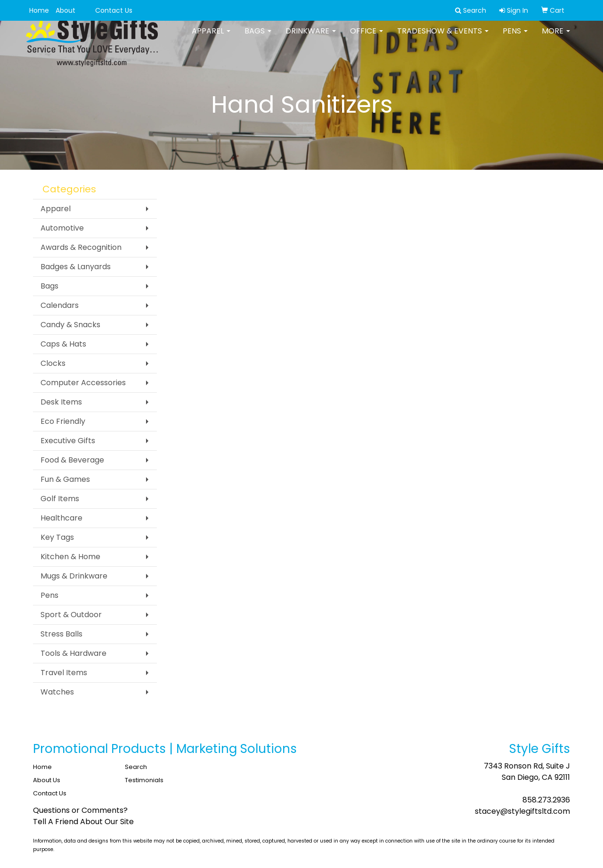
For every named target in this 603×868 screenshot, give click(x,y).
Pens (515, 37)
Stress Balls (61, 634)
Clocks (53, 363)
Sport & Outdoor (71, 615)
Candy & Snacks (70, 325)
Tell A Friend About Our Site (83, 822)
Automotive (62, 228)
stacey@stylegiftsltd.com (522, 811)
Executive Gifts (68, 441)
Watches (57, 692)
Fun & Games (65, 479)
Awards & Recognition (81, 247)
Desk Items (61, 402)
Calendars (60, 305)
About (65, 10)
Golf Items (60, 499)
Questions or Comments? (80, 810)
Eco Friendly (63, 421)
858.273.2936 (546, 800)
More (556, 37)
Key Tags (57, 537)
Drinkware (311, 37)
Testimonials (144, 780)
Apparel (211, 37)
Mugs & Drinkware (74, 576)
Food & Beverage (72, 460)
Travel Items (64, 673)
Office (367, 37)
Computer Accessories (83, 383)
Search (136, 767)
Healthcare (61, 518)
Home (39, 10)
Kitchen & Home (70, 557)
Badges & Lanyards (76, 267)
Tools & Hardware (73, 653)
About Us (47, 780)
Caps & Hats (63, 344)
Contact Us (114, 10)
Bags (258, 37)
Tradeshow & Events (443, 37)
